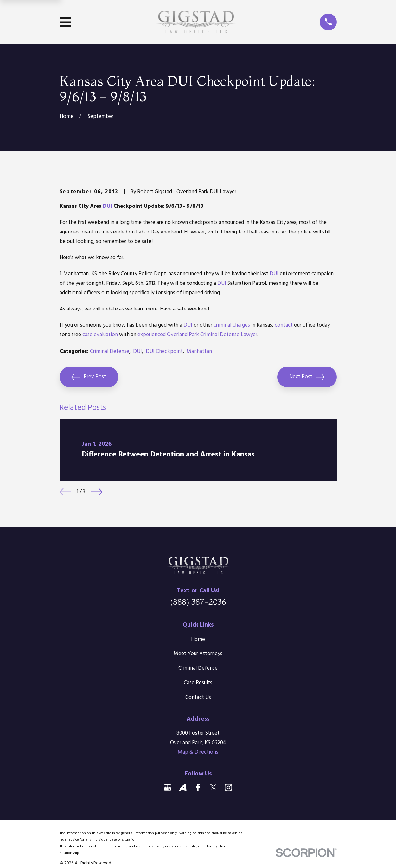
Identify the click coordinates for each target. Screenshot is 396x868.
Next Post (307, 377)
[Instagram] (228, 788)
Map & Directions (198, 752)
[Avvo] (183, 788)
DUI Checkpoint (164, 351)
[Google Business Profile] (168, 788)
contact (284, 325)
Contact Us (198, 697)
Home (198, 639)
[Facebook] (198, 788)
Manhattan (199, 351)
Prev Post (89, 377)
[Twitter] (213, 788)
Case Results (198, 683)
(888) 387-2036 (198, 602)
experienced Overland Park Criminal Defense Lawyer (197, 335)
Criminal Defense (110, 351)
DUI (108, 206)
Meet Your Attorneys (198, 654)
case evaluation (100, 335)
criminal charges (232, 325)
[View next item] (96, 492)
